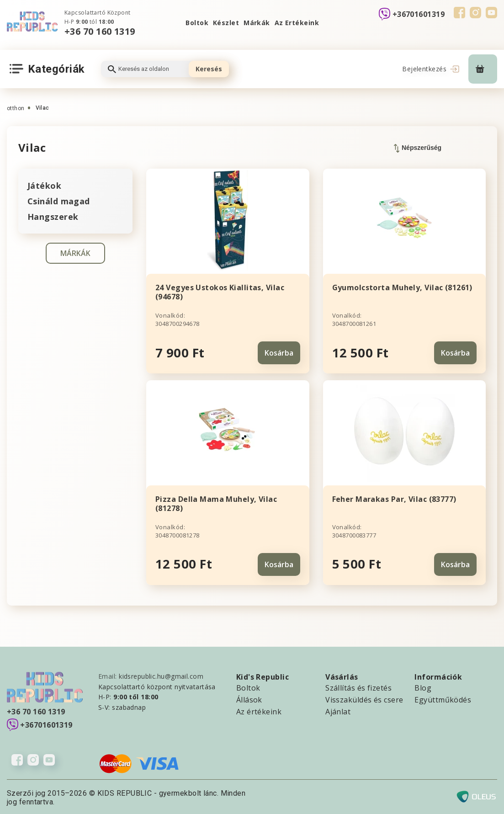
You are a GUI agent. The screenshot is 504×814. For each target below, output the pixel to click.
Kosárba (279, 352)
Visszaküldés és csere (364, 698)
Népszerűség (418, 148)
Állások (249, 698)
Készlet (226, 23)
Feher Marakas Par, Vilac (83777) (394, 498)
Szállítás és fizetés (358, 686)
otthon (16, 108)
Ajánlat (338, 710)
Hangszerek (53, 217)
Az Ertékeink (297, 23)
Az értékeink (259, 710)
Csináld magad (59, 201)
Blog (423, 686)
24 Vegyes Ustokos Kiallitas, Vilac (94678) (220, 292)
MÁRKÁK (76, 253)
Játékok (44, 186)
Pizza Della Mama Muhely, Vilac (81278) (216, 503)
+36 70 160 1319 (100, 31)
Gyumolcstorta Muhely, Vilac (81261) (402, 287)
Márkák (257, 23)
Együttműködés (443, 698)
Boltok (197, 23)
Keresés (209, 69)
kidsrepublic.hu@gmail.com (161, 675)
